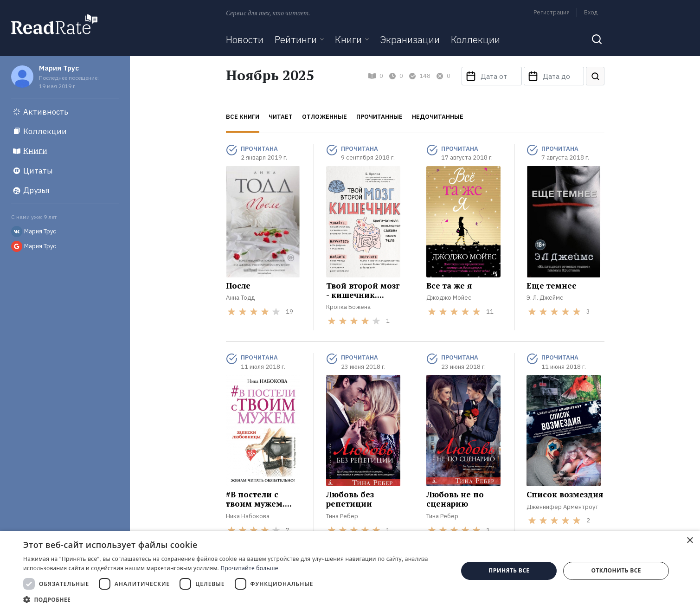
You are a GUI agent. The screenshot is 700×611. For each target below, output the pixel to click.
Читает (281, 117)
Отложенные (324, 117)
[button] (234, 599)
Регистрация (552, 12)
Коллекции (475, 39)
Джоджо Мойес (449, 298)
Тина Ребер (342, 516)
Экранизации (410, 39)
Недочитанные (438, 117)
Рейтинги (296, 39)
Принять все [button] (509, 570)
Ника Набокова (248, 516)
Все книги (243, 117)
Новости (245, 39)
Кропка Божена (348, 307)
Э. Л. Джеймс (545, 298)
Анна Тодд (240, 298)
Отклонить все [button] (616, 570)
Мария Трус (59, 68)
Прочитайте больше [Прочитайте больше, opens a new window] (249, 568)
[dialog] (350, 571)
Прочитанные (379, 117)
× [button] (690, 541)
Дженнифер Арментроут (562, 507)
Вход (591, 12)
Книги (348, 39)
